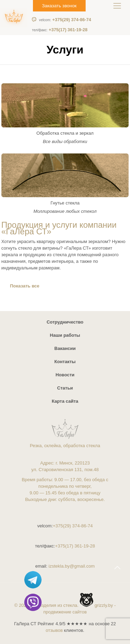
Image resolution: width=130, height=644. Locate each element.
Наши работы (65, 335)
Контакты (65, 362)
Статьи (65, 388)
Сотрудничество (65, 322)
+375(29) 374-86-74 (65, 20)
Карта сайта (65, 401)
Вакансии (65, 348)
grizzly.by (104, 605)
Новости (65, 375)
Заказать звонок (59, 6)
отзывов (54, 630)
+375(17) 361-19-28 (60, 30)
